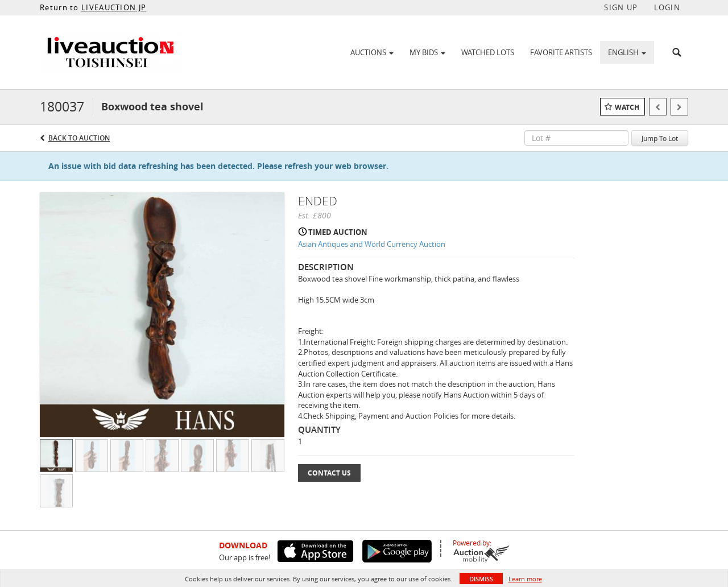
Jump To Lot (660, 138)
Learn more (525, 579)
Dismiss (481, 579)
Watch (627, 107)
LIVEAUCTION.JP (114, 7)
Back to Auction (79, 138)
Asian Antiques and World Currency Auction (372, 244)
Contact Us (329, 473)
